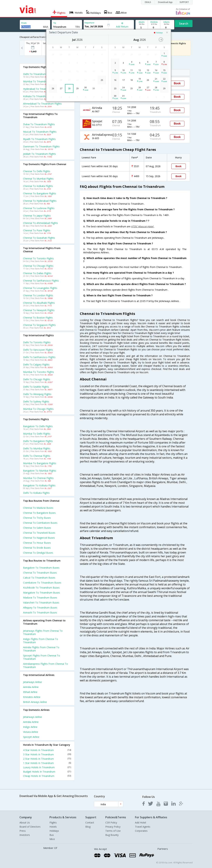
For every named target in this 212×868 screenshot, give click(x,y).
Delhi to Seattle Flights (36, 387)
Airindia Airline (31, 687)
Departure (89, 23)
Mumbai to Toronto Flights (39, 372)
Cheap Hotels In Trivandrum (47, 776)
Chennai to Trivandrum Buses (40, 573)
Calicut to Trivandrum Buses (39, 578)
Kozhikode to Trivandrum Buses (41, 588)
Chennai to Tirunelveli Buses (39, 533)
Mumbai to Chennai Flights (38, 478)
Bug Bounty (112, 835)
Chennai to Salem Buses (37, 528)
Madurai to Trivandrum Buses (40, 598)
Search (184, 24)
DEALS (148, 2)
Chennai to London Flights (38, 295)
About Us (25, 823)
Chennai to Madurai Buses (38, 508)
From (24, 23)
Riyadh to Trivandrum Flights (39, 139)
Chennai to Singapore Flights (39, 325)
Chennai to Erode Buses (37, 548)
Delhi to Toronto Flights (37, 342)
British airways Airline (35, 702)
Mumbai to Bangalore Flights (40, 463)
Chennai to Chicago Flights (38, 266)
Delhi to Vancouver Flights (38, 350)
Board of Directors (30, 827)
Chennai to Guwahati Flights (39, 238)
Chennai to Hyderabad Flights (40, 201)
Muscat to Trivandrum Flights (40, 132)
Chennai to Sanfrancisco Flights (41, 281)
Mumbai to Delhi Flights (37, 434)
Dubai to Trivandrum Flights (39, 124)
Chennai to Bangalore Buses (39, 513)
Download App (165, 2)
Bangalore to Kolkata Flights (39, 485)
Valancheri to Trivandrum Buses (41, 603)
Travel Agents (143, 827)
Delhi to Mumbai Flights (37, 448)
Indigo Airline (30, 727)
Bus (52, 835)
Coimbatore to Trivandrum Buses (42, 583)
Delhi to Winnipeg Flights (37, 394)
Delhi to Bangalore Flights (38, 441)
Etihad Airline (30, 692)
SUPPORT (184, 2)
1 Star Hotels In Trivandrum (47, 763)
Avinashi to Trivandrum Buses (40, 613)
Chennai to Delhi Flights (37, 171)
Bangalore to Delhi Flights (38, 426)
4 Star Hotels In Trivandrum (47, 750)
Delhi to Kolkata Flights (36, 493)
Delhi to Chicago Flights (37, 379)
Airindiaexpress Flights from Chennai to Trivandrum (46, 665)
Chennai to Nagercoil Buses (39, 538)
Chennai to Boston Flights (38, 318)
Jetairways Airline (32, 682)
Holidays (54, 831)
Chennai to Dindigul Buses (38, 553)
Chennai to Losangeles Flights (40, 288)
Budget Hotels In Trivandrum (47, 772)
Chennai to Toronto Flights (38, 258)
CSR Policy (111, 823)
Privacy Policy (113, 827)
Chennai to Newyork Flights (39, 310)
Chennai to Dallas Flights (37, 273)
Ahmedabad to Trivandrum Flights (42, 104)
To (55, 23)
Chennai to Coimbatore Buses (40, 523)
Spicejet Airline (31, 737)
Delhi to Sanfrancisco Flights (39, 357)
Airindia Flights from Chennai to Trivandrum (41, 649)
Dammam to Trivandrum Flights (41, 146)
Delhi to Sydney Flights (36, 401)
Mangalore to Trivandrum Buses (42, 593)
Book (177, 83)
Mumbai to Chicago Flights (38, 409)
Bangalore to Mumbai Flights (40, 471)
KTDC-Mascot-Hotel (143, 226)
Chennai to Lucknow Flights (39, 208)
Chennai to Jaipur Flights (37, 216)
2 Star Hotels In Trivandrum (47, 759)
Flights (53, 823)
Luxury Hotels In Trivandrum (47, 767)
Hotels (53, 827)
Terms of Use (113, 831)
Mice (52, 839)
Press (23, 831)
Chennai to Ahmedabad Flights (41, 223)
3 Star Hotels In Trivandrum (47, 754)
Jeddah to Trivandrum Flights (39, 154)
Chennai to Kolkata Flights (38, 186)
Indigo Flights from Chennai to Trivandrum (41, 641)
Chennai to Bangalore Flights (40, 193)
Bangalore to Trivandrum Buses (41, 568)
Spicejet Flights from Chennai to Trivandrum (42, 657)
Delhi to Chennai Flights (37, 456)
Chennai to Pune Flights (37, 230)
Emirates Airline (32, 697)
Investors (25, 835)
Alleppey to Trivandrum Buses (40, 608)
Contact (90, 823)
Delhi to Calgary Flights (36, 365)
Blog (88, 827)
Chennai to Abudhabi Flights (39, 303)
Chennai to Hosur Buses (37, 543)
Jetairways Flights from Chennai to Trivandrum (43, 632)
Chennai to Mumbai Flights (38, 179)
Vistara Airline (31, 732)
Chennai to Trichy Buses (37, 518)
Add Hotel (140, 823)
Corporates (141, 831)
